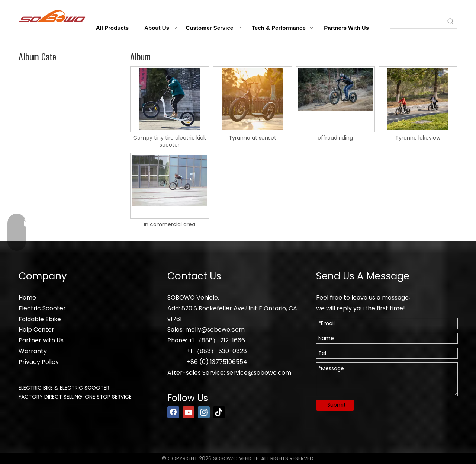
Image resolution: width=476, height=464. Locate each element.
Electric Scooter (42, 308)
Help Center (36, 329)
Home (27, 297)
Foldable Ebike (40, 319)
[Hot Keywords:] (451, 22)
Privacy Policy (39, 362)
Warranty (33, 351)
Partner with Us (41, 340)
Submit (337, 405)
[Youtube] (189, 412)
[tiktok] (219, 412)
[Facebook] (173, 412)
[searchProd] (417, 22)
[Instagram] (204, 412)
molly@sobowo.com (215, 329)
